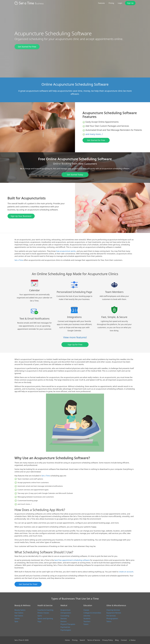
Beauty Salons (20, 610)
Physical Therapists (68, 624)
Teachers (87, 621)
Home (67, 640)
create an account (126, 572)
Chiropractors (66, 613)
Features (101, 3)
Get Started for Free (96, 140)
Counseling (65, 616)
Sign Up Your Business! (21, 216)
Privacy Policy (108, 640)
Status (132, 640)
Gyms (40, 616)
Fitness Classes (43, 613)
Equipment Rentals (114, 613)
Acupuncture (65, 610)
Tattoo (109, 621)
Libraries (87, 616)
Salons (17, 618)
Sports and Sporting (45, 618)
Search (82, 640)
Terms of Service (94, 640)
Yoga (39, 621)
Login (120, 3)
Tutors (86, 624)
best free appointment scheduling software (72, 560)
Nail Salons (19, 616)
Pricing (111, 3)
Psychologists (66, 630)
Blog (117, 640)
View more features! (75, 337)
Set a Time (19, 260)
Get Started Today (75, 175)
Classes (86, 610)
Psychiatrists (65, 627)
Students (87, 618)
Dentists (64, 618)
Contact (124, 640)
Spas (16, 621)
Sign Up (130, 3)
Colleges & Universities (92, 613)
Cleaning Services (113, 610)
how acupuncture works (66, 251)
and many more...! (94, 134)
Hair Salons (19, 613)
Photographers (112, 618)
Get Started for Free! (28, 584)
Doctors (63, 621)
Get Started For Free (27, 47)
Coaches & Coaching (45, 610)
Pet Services (111, 616)
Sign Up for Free (75, 345)
